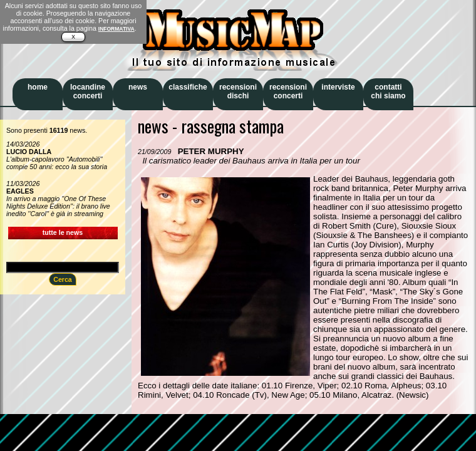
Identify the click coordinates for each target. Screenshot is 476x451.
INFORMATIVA (116, 29)
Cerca (63, 279)
